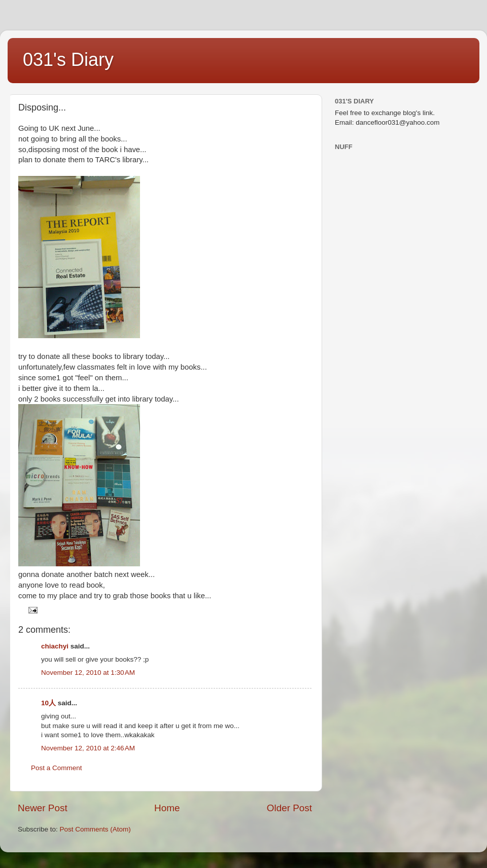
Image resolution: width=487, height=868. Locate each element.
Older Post (289, 808)
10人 (48, 703)
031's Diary (68, 60)
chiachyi (55, 646)
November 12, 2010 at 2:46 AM (88, 748)
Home (167, 808)
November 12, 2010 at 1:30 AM (88, 673)
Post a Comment (57, 768)
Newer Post (43, 808)
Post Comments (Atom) (95, 829)
